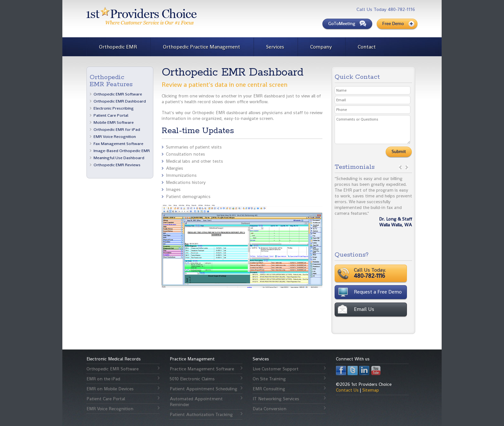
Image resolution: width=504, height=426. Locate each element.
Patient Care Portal (111, 115)
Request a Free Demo (378, 292)
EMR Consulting (269, 389)
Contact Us (347, 390)
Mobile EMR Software (114, 122)
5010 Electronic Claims (192, 379)
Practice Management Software (202, 369)
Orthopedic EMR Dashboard (120, 101)
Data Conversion (270, 409)
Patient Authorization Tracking (201, 414)
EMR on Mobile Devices (110, 389)
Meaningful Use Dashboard (119, 158)
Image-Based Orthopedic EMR (122, 151)
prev (400, 167)
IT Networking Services (276, 399)
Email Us (364, 309)
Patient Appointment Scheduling (203, 389)
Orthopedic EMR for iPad (117, 129)
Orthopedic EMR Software (118, 94)
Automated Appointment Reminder (196, 402)
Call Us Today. (390, 273)
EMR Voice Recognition (115, 136)
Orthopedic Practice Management (202, 47)
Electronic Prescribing (114, 108)
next (407, 167)
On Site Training (269, 379)
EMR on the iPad (103, 379)
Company (321, 47)
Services (275, 47)
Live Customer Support (276, 369)
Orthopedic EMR (118, 47)
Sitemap (371, 390)
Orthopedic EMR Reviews (117, 165)
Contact (367, 47)
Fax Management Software (118, 144)
